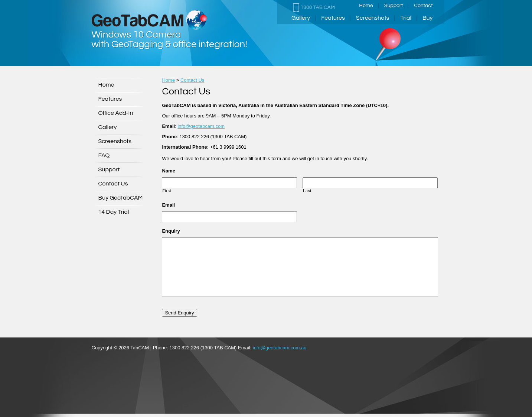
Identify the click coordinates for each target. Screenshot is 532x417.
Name (168, 171)
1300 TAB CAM (314, 7)
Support (394, 6)
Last (307, 191)
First (167, 191)
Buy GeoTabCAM (121, 198)
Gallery (301, 18)
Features (333, 18)
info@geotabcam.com (201, 126)
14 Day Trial (114, 212)
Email (168, 205)
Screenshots (373, 18)
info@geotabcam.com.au (280, 348)
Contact (423, 6)
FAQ (104, 155)
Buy (428, 18)
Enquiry (171, 231)
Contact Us (113, 184)
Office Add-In (116, 113)
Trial (406, 18)
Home (366, 6)
